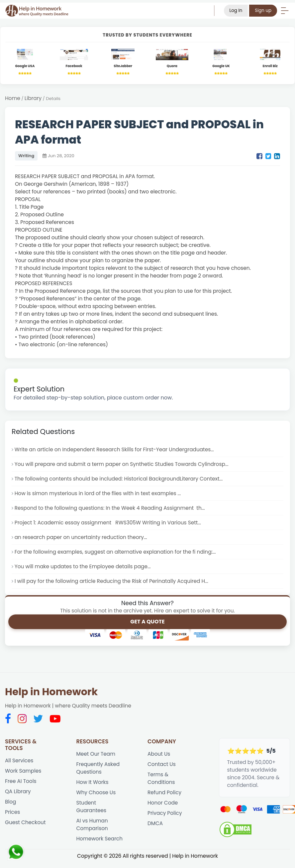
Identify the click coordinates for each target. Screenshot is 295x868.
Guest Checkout (25, 822)
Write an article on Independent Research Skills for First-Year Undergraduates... (114, 449)
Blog (10, 802)
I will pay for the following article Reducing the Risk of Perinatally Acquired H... (111, 581)
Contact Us (162, 764)
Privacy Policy (165, 813)
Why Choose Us (96, 792)
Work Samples (23, 771)
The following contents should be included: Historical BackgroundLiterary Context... (119, 479)
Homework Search (100, 839)
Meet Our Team (96, 754)
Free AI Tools (21, 781)
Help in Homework (51, 692)
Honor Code (163, 803)
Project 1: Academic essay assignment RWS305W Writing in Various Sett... (108, 523)
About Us (159, 754)
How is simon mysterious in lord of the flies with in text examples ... (98, 493)
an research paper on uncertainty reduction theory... (81, 537)
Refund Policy (164, 792)
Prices (12, 812)
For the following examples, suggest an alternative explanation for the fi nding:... (115, 552)
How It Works (93, 782)
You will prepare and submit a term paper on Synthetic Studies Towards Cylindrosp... (122, 464)
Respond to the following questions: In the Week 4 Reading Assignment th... (110, 508)
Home (13, 98)
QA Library (18, 791)
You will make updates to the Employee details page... (83, 566)
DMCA (155, 823)
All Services (19, 760)
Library (33, 98)
